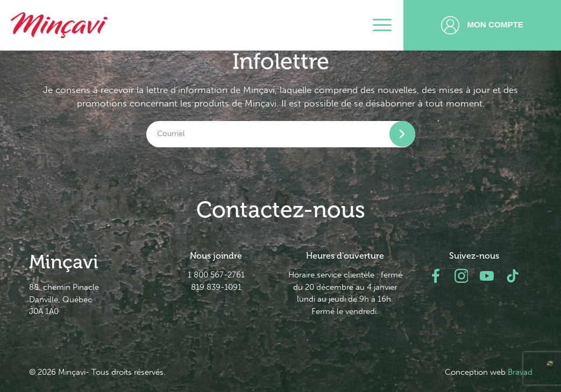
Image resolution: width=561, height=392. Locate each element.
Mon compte (482, 25)
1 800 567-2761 (216, 275)
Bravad (520, 372)
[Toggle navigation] (382, 25)
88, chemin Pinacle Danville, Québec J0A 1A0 (64, 300)
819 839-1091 (216, 287)
